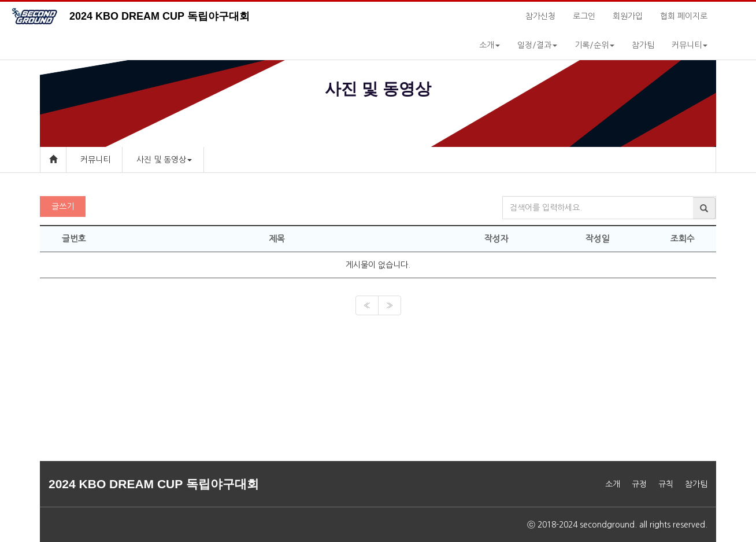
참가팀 (643, 45)
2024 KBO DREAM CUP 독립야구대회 (160, 16)
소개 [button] (490, 45)
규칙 (666, 484)
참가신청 (540, 16)
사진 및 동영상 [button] (164, 160)
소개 (613, 484)
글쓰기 (63, 207)
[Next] (390, 305)
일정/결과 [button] (537, 45)
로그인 (584, 16)
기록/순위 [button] (594, 45)
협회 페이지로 (684, 16)
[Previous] (367, 305)
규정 (639, 484)
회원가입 (628, 16)
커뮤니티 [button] (690, 45)
